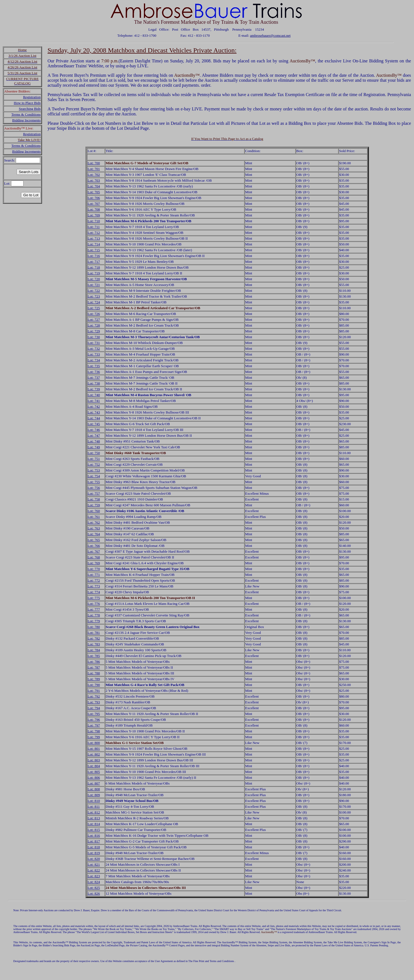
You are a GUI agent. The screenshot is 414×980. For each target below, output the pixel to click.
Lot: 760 (94, 511)
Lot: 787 (94, 667)
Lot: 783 (94, 644)
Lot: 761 (94, 517)
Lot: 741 (94, 401)
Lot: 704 (94, 186)
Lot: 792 (94, 696)
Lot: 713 (94, 238)
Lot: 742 (94, 406)
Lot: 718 (94, 267)
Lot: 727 (94, 320)
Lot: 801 (94, 749)
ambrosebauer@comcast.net (270, 35)
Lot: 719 (94, 273)
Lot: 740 (94, 395)
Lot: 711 (94, 227)
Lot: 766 (94, 546)
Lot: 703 (94, 180)
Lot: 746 (94, 430)
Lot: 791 (94, 691)
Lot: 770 (94, 569)
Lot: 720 (94, 279)
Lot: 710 (94, 221)
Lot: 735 (94, 366)
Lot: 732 (94, 349)
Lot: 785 (94, 656)
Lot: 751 (94, 459)
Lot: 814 (94, 824)
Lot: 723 (94, 296)
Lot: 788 (94, 673)
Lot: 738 (94, 383)
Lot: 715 (94, 250)
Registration (32, 97)
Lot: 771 (94, 575)
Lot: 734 (94, 360)
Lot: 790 (94, 685)
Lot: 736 (94, 372)
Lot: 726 (94, 314)
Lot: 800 (94, 743)
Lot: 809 (94, 795)
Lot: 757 (94, 493)
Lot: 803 (94, 760)
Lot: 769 (94, 563)
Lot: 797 (94, 725)
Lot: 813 (94, 818)
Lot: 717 (94, 262)
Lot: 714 (94, 244)
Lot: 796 (94, 720)
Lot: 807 (94, 783)
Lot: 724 (94, 302)
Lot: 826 (94, 893)
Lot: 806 (94, 778)
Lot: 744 (94, 418)
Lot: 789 (94, 679)
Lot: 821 (94, 864)
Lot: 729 (94, 331)
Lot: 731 (94, 343)
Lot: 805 (94, 772)
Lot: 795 (94, 714)
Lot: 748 (94, 441)
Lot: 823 (94, 876)
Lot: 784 (94, 650)
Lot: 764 (94, 534)
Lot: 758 (94, 499)
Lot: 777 (94, 609)
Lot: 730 (94, 337)
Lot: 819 (94, 853)
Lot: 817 (94, 841)
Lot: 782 (94, 638)
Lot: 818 (94, 847)
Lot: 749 (94, 447)
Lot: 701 (94, 169)
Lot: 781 (94, 633)
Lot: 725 (94, 308)
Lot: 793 (94, 702)
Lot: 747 (94, 435)
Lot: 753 (94, 470)
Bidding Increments (26, 120)
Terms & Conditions (26, 114)
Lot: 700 (94, 163)
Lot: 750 (94, 453)
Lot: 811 (94, 806)
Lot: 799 (94, 737)
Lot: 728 (94, 325)
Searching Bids (30, 109)
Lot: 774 (94, 592)
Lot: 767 (94, 551)
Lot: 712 (94, 233)
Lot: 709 (94, 215)
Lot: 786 (94, 662)
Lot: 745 (94, 424)
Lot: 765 (94, 540)
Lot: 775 (94, 598)
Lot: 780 (94, 627)
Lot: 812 (94, 812)
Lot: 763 (94, 528)
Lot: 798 (94, 731)
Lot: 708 (94, 209)
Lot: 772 (94, 580)
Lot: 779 (94, 621)
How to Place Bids (27, 103)
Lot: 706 (94, 198)
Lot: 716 (94, 256)
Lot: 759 (94, 505)
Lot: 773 (94, 586)
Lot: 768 (94, 557)
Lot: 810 (94, 801)
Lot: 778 (94, 615)
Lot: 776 (94, 604)
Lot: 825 (94, 888)
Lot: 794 (94, 708)
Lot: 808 (94, 789)
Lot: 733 (94, 354)
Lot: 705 (94, 192)
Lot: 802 (94, 754)
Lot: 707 (94, 204)
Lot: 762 (94, 522)
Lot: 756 (94, 488)
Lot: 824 (94, 882)
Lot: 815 (94, 830)
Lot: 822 (94, 870)
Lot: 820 (94, 859)
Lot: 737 (94, 378)
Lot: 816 (94, 835)
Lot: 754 (94, 476)
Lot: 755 (94, 482)
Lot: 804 (94, 766)
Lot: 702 (94, 175)
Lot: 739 (94, 389)
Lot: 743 (94, 412)
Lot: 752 (94, 464)
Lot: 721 (94, 285)
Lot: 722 (94, 291)
